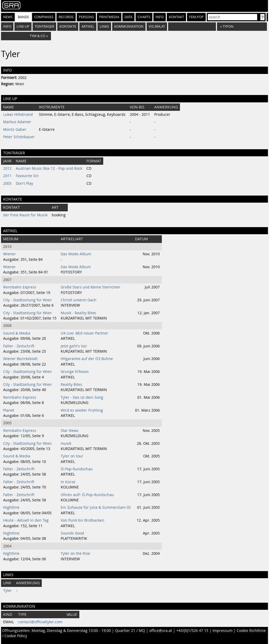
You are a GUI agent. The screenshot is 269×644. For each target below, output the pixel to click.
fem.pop (196, 17)
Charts (144, 17)
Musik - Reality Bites (78, 313)
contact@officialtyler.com (40, 622)
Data (128, 17)
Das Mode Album (76, 267)
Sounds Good (72, 533)
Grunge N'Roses (75, 372)
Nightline (11, 507)
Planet (9, 410)
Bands (23, 17)
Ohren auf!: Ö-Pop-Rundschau (87, 495)
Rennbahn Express (20, 287)
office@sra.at (161, 631)
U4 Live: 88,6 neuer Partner (84, 333)
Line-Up (23, 26)
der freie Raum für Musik (25, 215)
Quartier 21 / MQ (130, 631)
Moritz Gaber (15, 129)
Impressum (223, 631)
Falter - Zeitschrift (19, 346)
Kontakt (176, 17)
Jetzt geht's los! (74, 346)
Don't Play (24, 183)
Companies (44, 17)
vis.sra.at (157, 26)
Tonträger (44, 26)
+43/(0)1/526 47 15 (192, 631)
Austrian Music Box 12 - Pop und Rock (49, 168)
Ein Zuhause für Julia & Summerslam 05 (96, 507)
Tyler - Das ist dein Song (82, 397)
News (8, 17)
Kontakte (68, 26)
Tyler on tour (72, 456)
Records (66, 17)
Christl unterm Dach (79, 300)
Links (104, 26)
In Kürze (68, 482)
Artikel (88, 26)
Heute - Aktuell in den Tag (26, 520)
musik (66, 443)
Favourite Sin (27, 176)
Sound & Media (17, 333)
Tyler (7, 591)
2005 (7, 183)
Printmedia (109, 17)
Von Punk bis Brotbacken (82, 520)
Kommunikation (129, 26)
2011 (7, 176)
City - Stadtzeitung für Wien (27, 300)
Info (160, 17)
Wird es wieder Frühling (82, 410)
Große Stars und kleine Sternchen (90, 287)
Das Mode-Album (76, 254)
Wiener (9, 254)
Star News (70, 431)
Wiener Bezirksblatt (20, 359)
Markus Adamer (17, 122)
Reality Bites (71, 385)
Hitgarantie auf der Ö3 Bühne (87, 359)
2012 (7, 168)
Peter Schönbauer (19, 137)
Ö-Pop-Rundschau (77, 469)
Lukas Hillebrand (18, 114)
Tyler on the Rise (75, 553)
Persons (86, 17)
